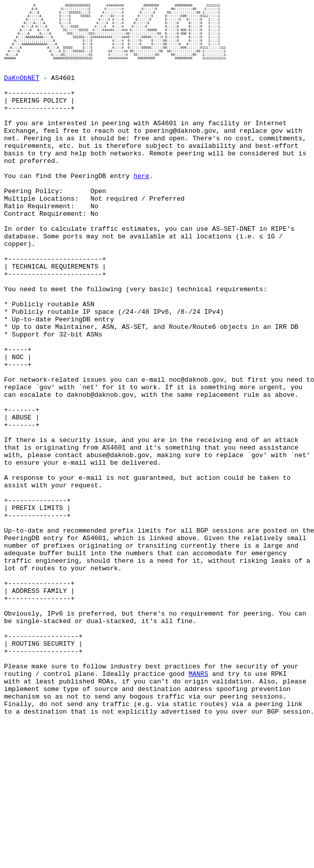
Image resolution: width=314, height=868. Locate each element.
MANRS (199, 812)
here (141, 214)
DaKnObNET (22, 97)
